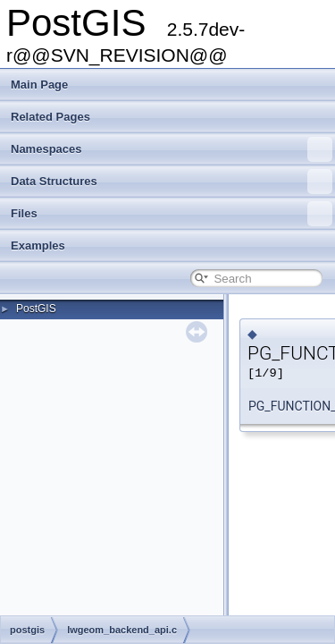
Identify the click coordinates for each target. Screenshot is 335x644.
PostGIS (36, 309)
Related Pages (50, 117)
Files (172, 214)
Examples (38, 246)
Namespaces (172, 149)
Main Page (39, 85)
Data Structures (172, 182)
